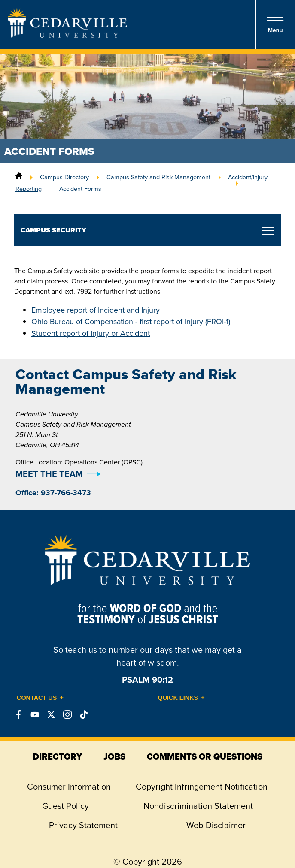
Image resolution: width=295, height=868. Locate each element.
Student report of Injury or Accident (91, 333)
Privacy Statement (83, 825)
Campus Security (53, 230)
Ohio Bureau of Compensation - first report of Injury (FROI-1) (131, 322)
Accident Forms (80, 189)
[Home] (19, 177)
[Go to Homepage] (67, 35)
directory (57, 756)
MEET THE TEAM (49, 474)
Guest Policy (65, 806)
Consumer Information (69, 787)
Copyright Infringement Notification (202, 787)
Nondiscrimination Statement (198, 806)
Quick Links (178, 698)
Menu (275, 25)
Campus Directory (64, 177)
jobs (114, 756)
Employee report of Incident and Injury (96, 310)
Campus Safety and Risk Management (158, 177)
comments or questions (205, 756)
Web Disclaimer (216, 825)
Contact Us (37, 698)
